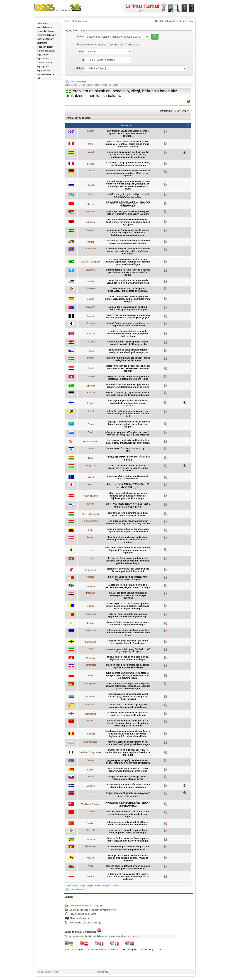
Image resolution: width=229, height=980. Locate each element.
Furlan (91, 424)
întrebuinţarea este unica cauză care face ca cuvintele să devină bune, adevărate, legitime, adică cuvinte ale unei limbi (128, 734)
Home (67, 21)
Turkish (91, 823)
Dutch (91, 368)
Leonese (91, 558)
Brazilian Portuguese (91, 262)
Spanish (91, 152)
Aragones (91, 230)
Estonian (91, 393)
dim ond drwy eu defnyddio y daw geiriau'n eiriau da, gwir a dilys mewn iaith (128, 867)
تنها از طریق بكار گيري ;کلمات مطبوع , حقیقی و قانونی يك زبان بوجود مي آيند (128, 650)
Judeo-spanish (91, 496)
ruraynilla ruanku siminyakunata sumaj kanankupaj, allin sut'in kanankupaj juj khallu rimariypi (128, 697)
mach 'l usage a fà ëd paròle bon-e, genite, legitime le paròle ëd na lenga (128, 666)
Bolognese (91, 249)
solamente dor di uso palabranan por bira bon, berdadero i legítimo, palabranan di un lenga (128, 633)
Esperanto (91, 386)
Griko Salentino (91, 442)
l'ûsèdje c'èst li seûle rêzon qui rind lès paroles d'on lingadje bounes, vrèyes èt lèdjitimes (128, 858)
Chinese (91, 204)
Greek (91, 432)
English (91, 131)
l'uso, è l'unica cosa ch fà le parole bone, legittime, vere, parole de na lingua (128, 658)
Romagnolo (91, 714)
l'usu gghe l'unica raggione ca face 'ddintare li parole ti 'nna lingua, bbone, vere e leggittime (128, 550)
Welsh (91, 866)
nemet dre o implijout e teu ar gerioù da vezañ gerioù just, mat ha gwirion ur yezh (128, 282)
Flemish (91, 411)
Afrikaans (91, 211)
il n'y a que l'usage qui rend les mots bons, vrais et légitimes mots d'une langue (128, 164)
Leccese (91, 550)
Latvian (91, 537)
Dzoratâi (91, 376)
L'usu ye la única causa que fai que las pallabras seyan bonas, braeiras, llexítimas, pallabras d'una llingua (128, 561)
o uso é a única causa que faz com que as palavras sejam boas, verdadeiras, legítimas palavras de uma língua (128, 686)
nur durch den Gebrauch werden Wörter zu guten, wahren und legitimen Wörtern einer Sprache (128, 173)
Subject (80, 68)
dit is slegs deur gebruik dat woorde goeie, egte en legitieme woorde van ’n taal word (128, 213)
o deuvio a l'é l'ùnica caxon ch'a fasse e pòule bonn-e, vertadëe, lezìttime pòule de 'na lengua (128, 877)
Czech (91, 351)
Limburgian (91, 570)
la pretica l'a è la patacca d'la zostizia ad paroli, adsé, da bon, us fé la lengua (128, 714)
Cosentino (91, 334)
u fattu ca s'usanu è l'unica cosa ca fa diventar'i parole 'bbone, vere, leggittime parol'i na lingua (128, 334)
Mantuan (91, 586)
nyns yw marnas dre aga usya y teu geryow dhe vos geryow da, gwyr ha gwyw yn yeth (128, 316)
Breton (91, 282)
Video (115, 85)
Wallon (91, 858)
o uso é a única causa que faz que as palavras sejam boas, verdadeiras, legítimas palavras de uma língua (128, 262)
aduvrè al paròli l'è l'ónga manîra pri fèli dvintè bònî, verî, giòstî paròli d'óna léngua (128, 743)
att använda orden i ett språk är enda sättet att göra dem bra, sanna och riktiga (128, 786)
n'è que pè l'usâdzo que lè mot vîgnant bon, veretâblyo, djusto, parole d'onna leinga (128, 378)
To (83, 60)
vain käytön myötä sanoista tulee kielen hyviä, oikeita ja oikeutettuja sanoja (128, 402)
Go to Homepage (78, 81)
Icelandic (91, 477)
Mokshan (91, 593)
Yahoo (98, 85)
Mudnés (91, 606)
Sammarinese (91, 742)
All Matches (100, 45)
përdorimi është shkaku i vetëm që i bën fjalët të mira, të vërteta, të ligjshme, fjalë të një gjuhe (128, 222)
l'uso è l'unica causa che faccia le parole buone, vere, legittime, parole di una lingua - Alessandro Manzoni (128, 144)
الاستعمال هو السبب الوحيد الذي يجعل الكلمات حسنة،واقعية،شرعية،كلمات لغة (128, 196)
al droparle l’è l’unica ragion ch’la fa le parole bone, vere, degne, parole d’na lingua (128, 586)
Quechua (91, 697)
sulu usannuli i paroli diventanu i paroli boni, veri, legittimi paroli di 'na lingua (128, 770)
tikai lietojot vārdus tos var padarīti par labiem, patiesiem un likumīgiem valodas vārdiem (128, 540)
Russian (91, 185)
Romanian (91, 734)
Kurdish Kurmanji (91, 514)
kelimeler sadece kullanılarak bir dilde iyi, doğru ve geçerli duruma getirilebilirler (128, 823)
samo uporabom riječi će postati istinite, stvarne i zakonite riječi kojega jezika (128, 343)
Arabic (91, 194)
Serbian (91, 760)
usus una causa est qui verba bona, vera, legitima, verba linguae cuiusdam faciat (128, 530)
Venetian (91, 840)
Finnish (91, 403)
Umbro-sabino (91, 830)
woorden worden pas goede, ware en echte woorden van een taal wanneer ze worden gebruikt (128, 368)
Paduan (91, 623)
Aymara (91, 242)
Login (170, 21)
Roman (91, 721)
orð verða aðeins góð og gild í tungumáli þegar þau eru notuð (128, 477)
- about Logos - (103, 972)
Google (82, 85)
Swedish (91, 786)
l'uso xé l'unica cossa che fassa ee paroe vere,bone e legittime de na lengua (128, 623)
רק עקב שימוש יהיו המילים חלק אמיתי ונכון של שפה (128, 450)
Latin (91, 530)
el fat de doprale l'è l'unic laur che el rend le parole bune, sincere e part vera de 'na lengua (128, 272)
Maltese (91, 577)
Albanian (91, 222)
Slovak (91, 777)
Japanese (91, 484)
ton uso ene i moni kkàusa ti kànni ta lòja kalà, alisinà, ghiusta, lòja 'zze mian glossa (128, 442)
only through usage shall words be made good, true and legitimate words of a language (128, 133)
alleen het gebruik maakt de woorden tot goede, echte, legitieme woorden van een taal (128, 414)
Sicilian (91, 770)
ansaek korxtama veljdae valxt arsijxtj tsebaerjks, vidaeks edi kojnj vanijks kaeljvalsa (128, 595)
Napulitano (91, 614)
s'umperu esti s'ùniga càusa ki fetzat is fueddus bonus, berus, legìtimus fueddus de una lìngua (128, 752)
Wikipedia (107, 85)
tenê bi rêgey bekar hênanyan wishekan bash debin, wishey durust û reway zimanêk (128, 522)
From (81, 52)
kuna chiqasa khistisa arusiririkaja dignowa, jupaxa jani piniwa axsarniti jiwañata (128, 242)
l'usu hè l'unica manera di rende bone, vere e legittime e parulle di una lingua (128, 324)
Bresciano (91, 270)
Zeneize (91, 877)
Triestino (91, 812)
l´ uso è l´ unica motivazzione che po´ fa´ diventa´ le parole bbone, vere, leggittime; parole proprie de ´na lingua (128, 723)
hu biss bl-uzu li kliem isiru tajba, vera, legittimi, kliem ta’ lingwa (128, 578)
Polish (91, 675)
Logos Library (71, 85)
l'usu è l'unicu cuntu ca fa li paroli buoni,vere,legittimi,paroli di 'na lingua (128, 290)
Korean (91, 504)
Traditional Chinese (91, 804)
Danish (91, 358)
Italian (91, 144)
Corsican (91, 323)
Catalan (91, 299)
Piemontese (91, 665)
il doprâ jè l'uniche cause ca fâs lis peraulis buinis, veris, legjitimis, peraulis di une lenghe (128, 424)
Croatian (91, 342)
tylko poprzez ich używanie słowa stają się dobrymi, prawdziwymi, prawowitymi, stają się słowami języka (128, 675)
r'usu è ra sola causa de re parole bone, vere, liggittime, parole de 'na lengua (128, 831)
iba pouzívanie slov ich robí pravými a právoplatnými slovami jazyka (128, 778)
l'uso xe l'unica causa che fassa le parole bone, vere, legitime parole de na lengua (128, 840)
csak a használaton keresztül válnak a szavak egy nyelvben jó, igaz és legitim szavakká (128, 468)
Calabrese (91, 288)
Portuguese (91, 684)
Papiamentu (91, 630)
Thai (91, 793)
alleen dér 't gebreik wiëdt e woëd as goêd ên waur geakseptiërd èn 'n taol (128, 570)
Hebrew (91, 448)
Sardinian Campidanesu (91, 752)
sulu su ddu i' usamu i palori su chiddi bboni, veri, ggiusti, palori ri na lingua (128, 308)
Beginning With (116, 45)
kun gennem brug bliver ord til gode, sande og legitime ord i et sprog (128, 359)
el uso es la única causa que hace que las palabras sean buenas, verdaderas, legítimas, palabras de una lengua (128, 155)
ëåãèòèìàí (128, 406)
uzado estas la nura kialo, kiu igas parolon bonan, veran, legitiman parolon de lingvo (128, 386)
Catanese (91, 307)
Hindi (91, 458)
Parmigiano (91, 642)
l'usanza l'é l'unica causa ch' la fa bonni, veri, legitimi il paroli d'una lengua (128, 642)
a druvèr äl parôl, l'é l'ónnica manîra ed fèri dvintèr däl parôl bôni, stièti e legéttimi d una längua (128, 251)
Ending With (132, 45)
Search (81, 37)
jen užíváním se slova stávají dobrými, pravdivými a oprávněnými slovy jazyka (128, 351)
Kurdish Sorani (91, 521)
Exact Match (85, 45)
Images (90, 85)
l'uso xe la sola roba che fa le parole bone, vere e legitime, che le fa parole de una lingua (128, 814)
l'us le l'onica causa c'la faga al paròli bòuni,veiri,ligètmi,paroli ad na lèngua (128, 706)
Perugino (91, 658)
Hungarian (91, 466)
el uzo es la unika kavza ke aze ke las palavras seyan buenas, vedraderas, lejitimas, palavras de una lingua (128, 496)
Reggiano (91, 705)
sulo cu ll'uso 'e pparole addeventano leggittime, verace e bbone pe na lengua (128, 615)
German (91, 171)
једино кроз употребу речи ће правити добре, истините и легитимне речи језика (128, 762)
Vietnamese (91, 846)
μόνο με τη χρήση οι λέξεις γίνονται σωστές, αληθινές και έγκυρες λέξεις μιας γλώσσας (128, 434)
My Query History (80, 21)
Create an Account (184, 21)
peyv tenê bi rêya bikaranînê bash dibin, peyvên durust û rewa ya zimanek (128, 514)
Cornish (91, 316)
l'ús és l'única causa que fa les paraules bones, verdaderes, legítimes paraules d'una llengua (128, 299)
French (91, 164)
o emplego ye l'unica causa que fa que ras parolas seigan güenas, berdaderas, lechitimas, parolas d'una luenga (128, 233)
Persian (91, 649)
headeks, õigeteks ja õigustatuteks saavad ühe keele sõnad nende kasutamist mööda (128, 394)
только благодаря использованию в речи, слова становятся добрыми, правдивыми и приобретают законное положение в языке (128, 185)
